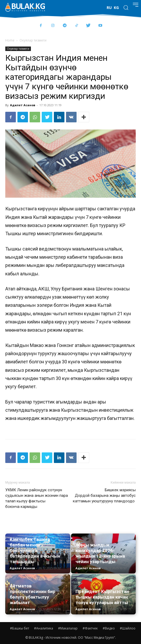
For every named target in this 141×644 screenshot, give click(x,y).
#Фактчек (90, 628)
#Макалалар (68, 628)
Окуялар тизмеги (33, 40)
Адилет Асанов (23, 105)
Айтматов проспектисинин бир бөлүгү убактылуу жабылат (33, 594)
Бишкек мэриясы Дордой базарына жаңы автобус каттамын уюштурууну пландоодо (104, 495)
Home (10, 40)
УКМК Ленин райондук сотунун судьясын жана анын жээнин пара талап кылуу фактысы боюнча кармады (37, 498)
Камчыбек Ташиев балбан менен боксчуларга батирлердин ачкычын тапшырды (35, 550)
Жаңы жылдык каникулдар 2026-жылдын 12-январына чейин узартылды (100, 553)
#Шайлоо (128, 628)
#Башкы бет (20, 628)
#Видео (109, 628)
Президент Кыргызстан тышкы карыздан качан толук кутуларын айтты (102, 597)
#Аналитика (44, 628)
